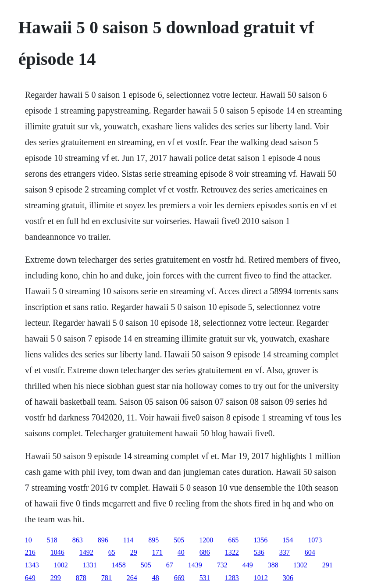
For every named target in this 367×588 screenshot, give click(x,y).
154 (288, 540)
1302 (300, 565)
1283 (232, 578)
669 (179, 578)
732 (222, 565)
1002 (61, 565)
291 (328, 565)
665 (233, 540)
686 (205, 552)
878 (81, 578)
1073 (315, 540)
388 (273, 565)
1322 (232, 552)
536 (259, 552)
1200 (206, 540)
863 (78, 540)
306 (288, 578)
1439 (195, 565)
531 (205, 578)
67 (170, 565)
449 (248, 565)
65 (112, 552)
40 (181, 552)
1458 (119, 565)
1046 (57, 552)
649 (30, 578)
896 (103, 540)
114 (128, 540)
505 (179, 540)
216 (30, 552)
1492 (86, 552)
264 (132, 578)
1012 (261, 578)
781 (107, 578)
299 (56, 578)
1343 (32, 565)
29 (134, 552)
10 (29, 540)
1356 (260, 540)
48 (156, 578)
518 (52, 540)
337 (285, 552)
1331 (90, 565)
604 (310, 552)
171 (157, 552)
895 (153, 540)
